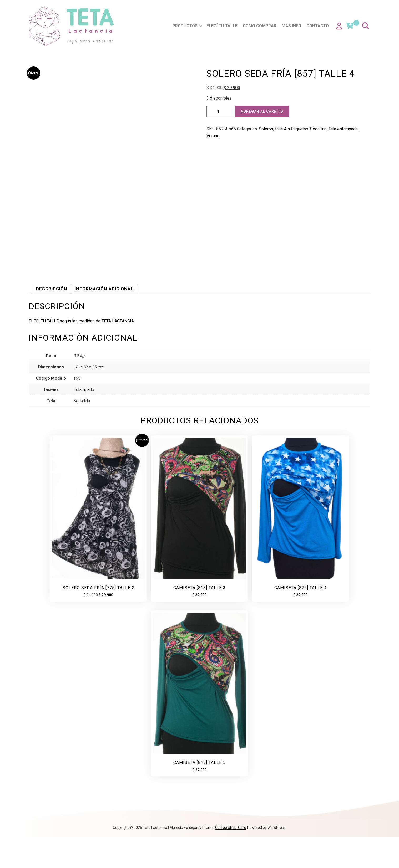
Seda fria (318, 129)
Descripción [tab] (52, 528)
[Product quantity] (220, 111)
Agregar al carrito (262, 111)
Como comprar (261, 26)
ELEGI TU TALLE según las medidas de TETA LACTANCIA (81, 560)
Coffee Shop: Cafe (231, 859)
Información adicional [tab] (104, 528)
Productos (186, 26)
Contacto (319, 26)
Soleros (266, 129)
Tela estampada (343, 129)
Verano (213, 136)
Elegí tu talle (223, 26)
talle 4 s (282, 129)
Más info (292, 26)
